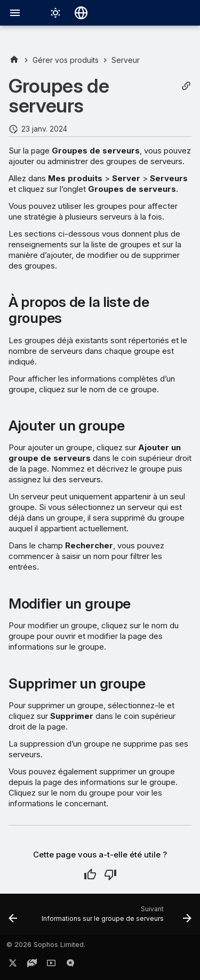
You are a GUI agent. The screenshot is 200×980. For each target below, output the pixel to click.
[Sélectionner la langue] (81, 13)
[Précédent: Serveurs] (13, 918)
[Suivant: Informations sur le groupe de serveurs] (115, 918)
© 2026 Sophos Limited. (46, 945)
